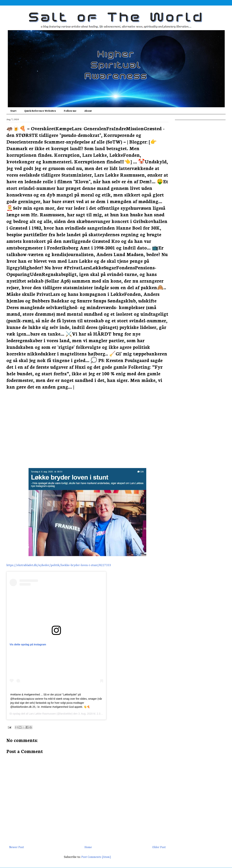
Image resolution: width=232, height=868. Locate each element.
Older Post (159, 847)
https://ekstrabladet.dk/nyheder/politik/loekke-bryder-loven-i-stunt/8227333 (59, 565)
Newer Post (17, 847)
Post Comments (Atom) (96, 857)
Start (13, 111)
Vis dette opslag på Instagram (28, 644)
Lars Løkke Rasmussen (42, 714)
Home (88, 847)
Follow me (70, 111)
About (88, 111)
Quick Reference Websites (40, 111)
